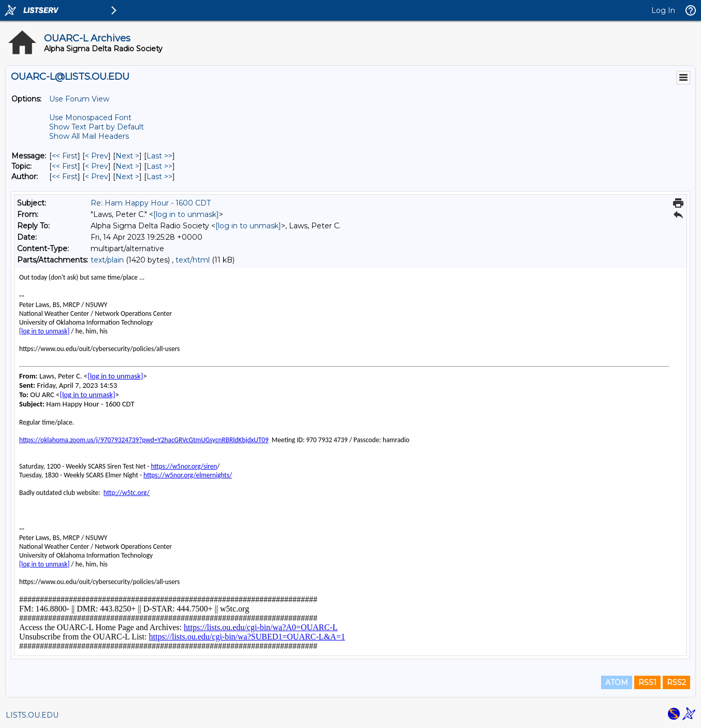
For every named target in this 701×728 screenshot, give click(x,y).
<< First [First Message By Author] (65, 177)
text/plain (107, 260)
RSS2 (676, 682)
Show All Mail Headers (89, 136)
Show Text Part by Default (97, 127)
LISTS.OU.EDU (32, 715)
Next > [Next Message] (127, 156)
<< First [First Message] (65, 156)
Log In (663, 10)
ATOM (617, 682)
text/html (193, 260)
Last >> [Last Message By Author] (159, 177)
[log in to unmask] (186, 214)
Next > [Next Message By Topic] (127, 166)
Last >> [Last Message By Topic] (159, 166)
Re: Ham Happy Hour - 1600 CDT (151, 203)
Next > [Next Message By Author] (127, 177)
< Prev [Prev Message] (97, 156)
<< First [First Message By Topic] (65, 166)
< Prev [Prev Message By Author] (97, 177)
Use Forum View (79, 99)
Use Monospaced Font (90, 118)
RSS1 (647, 682)
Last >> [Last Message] (159, 156)
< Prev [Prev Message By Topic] (97, 166)
